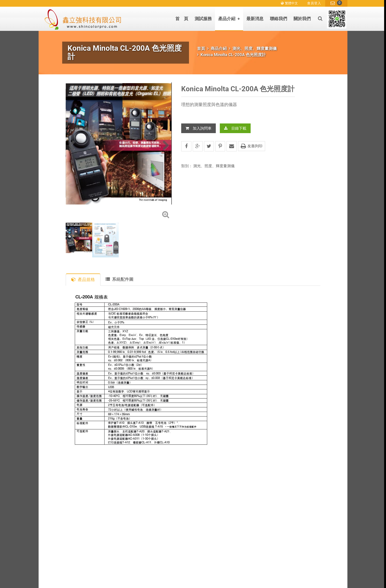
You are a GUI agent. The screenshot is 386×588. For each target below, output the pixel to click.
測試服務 (203, 19)
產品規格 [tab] (83, 280)
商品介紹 (219, 49)
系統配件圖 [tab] (120, 279)
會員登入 (314, 3)
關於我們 (302, 19)
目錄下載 (235, 128)
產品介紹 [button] (229, 19)
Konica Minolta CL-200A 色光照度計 (233, 55)
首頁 (201, 49)
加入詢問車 (198, 128)
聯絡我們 (279, 19)
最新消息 (255, 19)
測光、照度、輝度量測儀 (255, 49)
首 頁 (182, 19)
